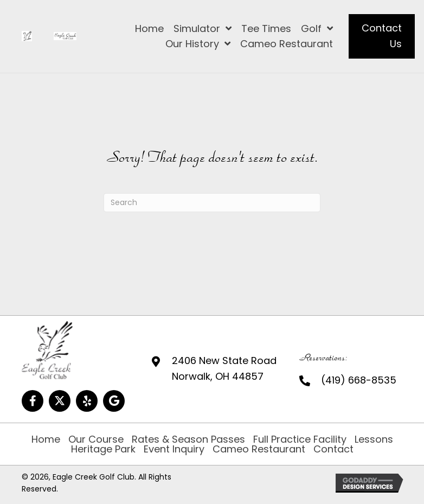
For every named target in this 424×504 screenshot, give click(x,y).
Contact (333, 449)
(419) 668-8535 (359, 380)
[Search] (212, 203)
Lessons (374, 439)
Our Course (96, 439)
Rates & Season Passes (188, 439)
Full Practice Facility (300, 439)
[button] (33, 401)
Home (46, 439)
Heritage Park (103, 449)
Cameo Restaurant (259, 449)
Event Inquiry (174, 449)
